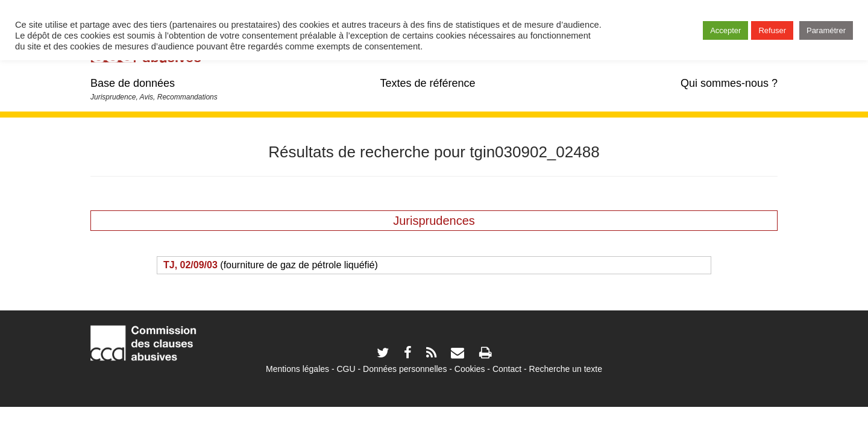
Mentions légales (297, 369)
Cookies (470, 369)
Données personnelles (405, 369)
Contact (507, 369)
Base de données (133, 83)
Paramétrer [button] (826, 30)
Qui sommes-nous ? (729, 83)
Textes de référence (427, 83)
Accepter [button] (725, 30)
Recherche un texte (566, 369)
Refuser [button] (772, 30)
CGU (346, 369)
